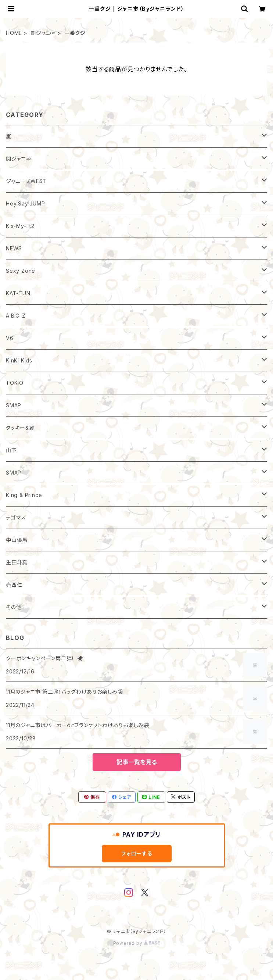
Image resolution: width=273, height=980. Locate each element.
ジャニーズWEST (26, 181)
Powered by (137, 943)
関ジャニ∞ (43, 33)
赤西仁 (14, 585)
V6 (10, 338)
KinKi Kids (19, 360)
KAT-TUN (18, 293)
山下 (11, 450)
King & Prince (24, 495)
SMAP (14, 405)
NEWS (14, 248)
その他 (14, 607)
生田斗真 (17, 562)
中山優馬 (17, 540)
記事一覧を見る (137, 762)
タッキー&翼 (20, 428)
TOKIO (15, 383)
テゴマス (16, 517)
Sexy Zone (21, 271)
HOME (14, 33)
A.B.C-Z (16, 316)
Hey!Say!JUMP (26, 203)
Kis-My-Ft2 (20, 226)
